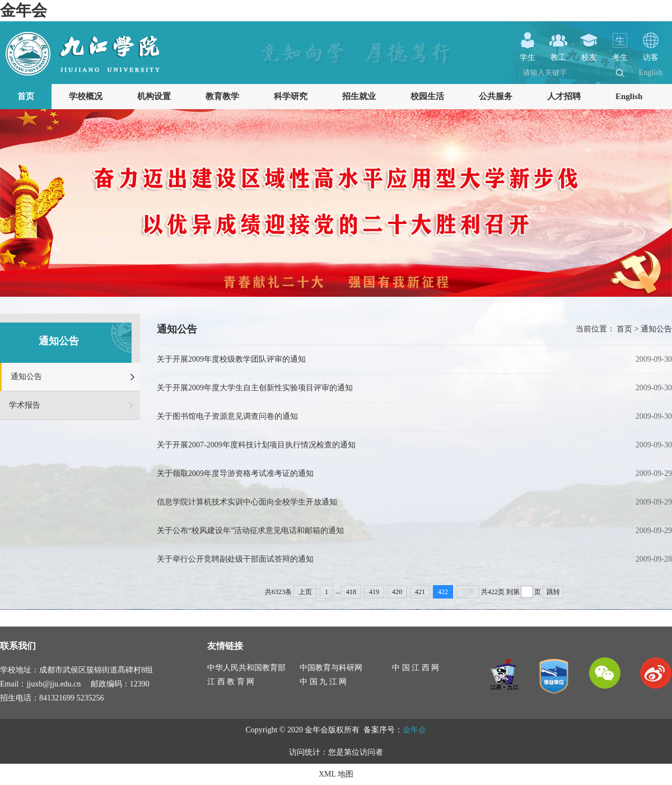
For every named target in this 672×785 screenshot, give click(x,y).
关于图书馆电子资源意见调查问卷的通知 (227, 416)
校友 (589, 53)
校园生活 (427, 96)
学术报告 (25, 405)
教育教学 (222, 96)
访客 (651, 53)
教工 (558, 53)
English (651, 73)
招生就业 (359, 96)
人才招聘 (564, 96)
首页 (26, 96)
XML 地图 (336, 774)
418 (351, 592)
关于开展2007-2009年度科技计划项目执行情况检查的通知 (256, 445)
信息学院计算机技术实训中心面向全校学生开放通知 (247, 502)
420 (397, 592)
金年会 (24, 10)
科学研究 (291, 96)
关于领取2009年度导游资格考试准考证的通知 (235, 473)
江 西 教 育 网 (231, 682)
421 (420, 592)
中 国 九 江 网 (323, 682)
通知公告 (26, 377)
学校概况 (86, 96)
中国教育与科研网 (331, 668)
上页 (305, 592)
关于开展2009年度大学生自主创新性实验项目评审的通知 (255, 388)
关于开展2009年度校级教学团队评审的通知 (231, 359)
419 (374, 592)
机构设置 (154, 96)
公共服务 (496, 96)
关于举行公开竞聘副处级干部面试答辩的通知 (235, 559)
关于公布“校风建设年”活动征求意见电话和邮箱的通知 (250, 531)
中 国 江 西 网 (416, 668)
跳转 (553, 592)
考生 (620, 53)
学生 (528, 53)
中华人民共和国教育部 (246, 668)
